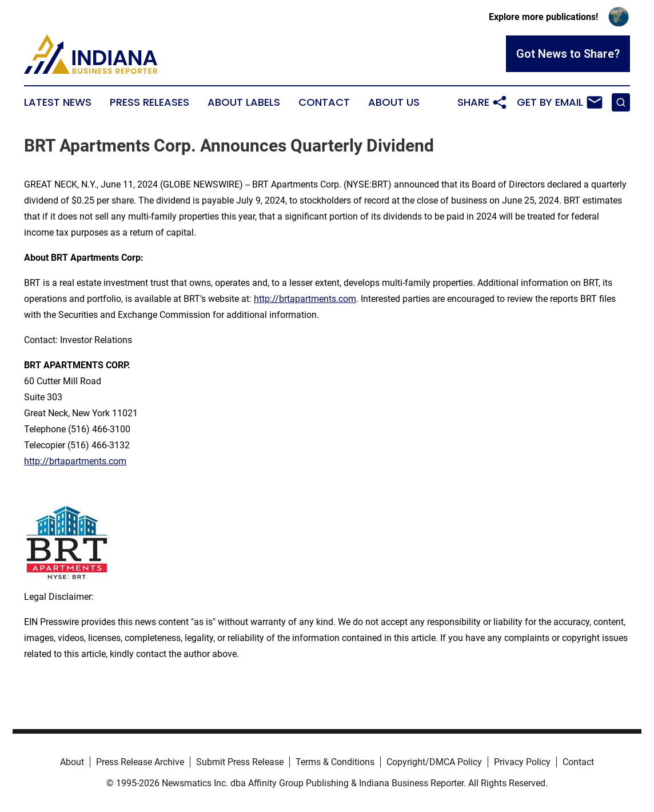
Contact (324, 102)
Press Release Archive (140, 762)
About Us (394, 102)
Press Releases (149, 102)
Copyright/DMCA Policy (434, 762)
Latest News (58, 102)
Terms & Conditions (335, 762)
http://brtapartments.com (305, 299)
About (72, 762)
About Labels (244, 102)
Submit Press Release (240, 762)
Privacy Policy (522, 762)
